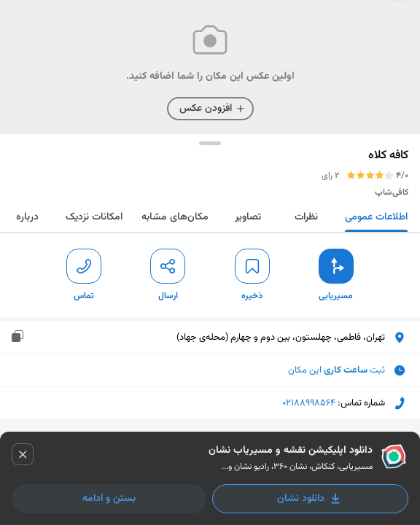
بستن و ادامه (109, 499)
